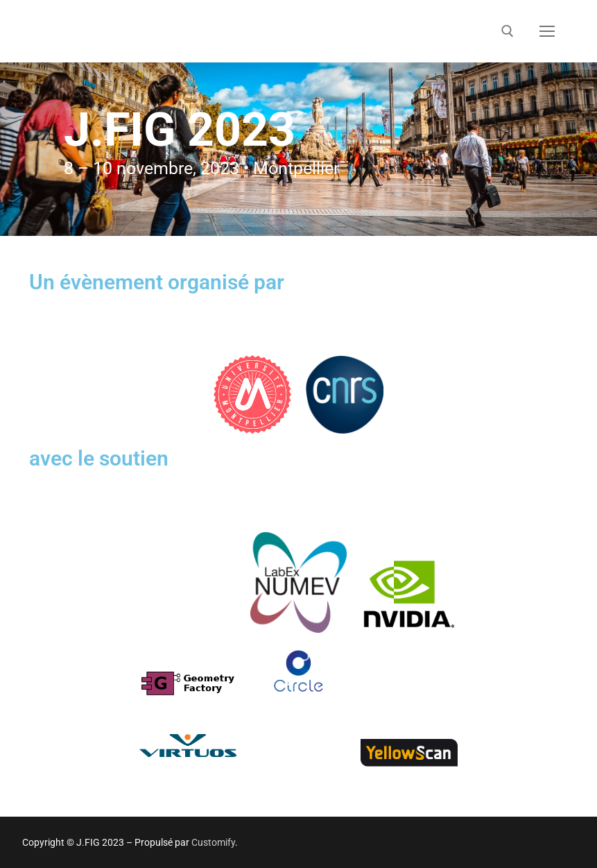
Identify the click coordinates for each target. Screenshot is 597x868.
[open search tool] (508, 31)
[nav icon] (547, 31)
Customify (213, 842)
